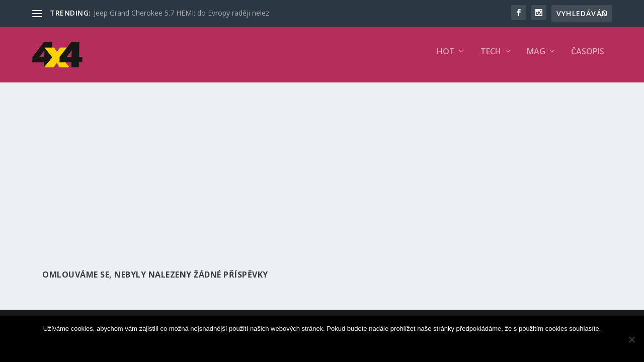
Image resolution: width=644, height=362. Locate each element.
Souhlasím (325, 346)
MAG (536, 59)
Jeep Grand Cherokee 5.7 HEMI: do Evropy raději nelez (181, 13)
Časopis (588, 59)
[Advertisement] (322, 164)
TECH (491, 59)
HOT (446, 59)
